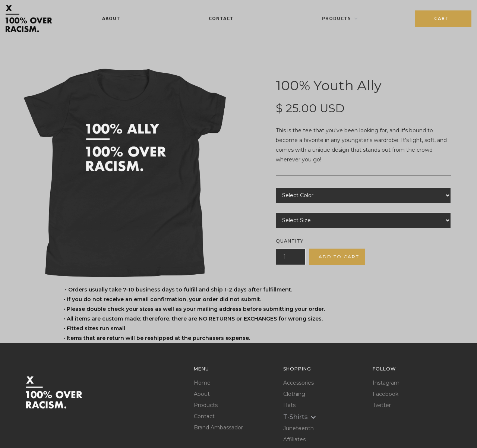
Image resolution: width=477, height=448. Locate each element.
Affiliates (294, 440)
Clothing (294, 394)
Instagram (386, 383)
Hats (289, 405)
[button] (340, 19)
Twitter (382, 405)
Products (206, 405)
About (111, 18)
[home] (29, 18)
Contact (221, 18)
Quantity (290, 241)
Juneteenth (298, 428)
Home (202, 383)
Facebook (386, 394)
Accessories (298, 383)
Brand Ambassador (218, 428)
